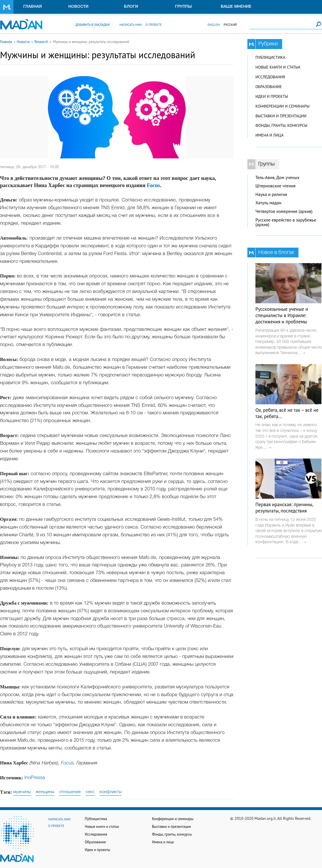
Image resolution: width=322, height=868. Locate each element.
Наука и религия (271, 194)
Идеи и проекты (272, 96)
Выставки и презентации (281, 116)
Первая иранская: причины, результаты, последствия (284, 508)
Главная (33, 7)
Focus (153, 185)
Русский (230, 25)
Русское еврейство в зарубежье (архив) (286, 222)
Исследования (270, 77)
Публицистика (270, 57)
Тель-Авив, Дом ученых (278, 177)
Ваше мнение (236, 7)
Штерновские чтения (276, 186)
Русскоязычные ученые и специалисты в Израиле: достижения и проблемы (282, 315)
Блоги (131, 7)
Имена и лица (269, 135)
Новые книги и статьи (278, 67)
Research (41, 42)
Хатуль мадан (268, 203)
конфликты (111, 792)
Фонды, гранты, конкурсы (281, 125)
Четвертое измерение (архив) (284, 211)
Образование (269, 87)
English (214, 25)
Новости (78, 7)
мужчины (22, 792)
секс (90, 792)
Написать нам (131, 25)
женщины (45, 792)
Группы (184, 7)
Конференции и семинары (282, 106)
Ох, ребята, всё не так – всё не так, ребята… (287, 413)
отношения (70, 792)
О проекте (154, 25)
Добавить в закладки (93, 25)
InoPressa (35, 778)
